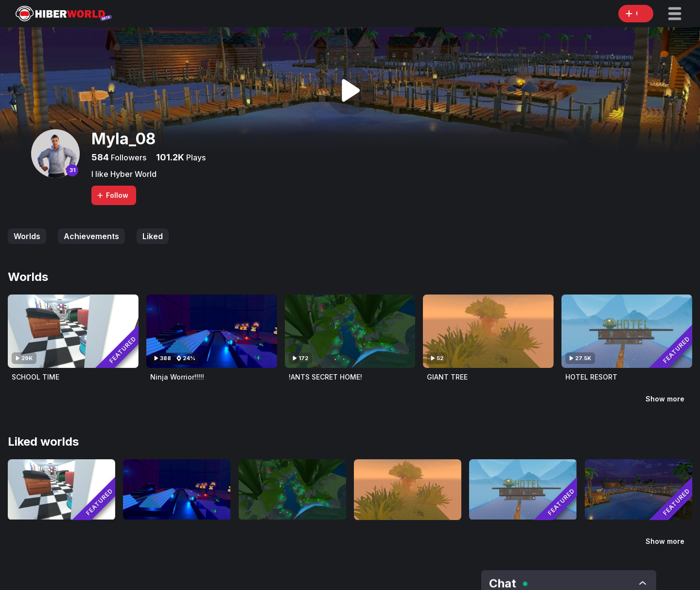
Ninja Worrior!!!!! (177, 377)
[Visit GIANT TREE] (488, 331)
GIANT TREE (447, 377)
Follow (112, 195)
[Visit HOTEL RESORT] (627, 331)
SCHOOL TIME (35, 377)
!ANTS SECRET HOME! (325, 377)
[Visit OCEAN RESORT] (639, 489)
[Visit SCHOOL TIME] (73, 331)
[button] (675, 14)
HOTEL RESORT (591, 377)
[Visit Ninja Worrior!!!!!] (212, 331)
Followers (128, 157)
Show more (665, 399)
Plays (195, 157)
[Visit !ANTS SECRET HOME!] (350, 331)
